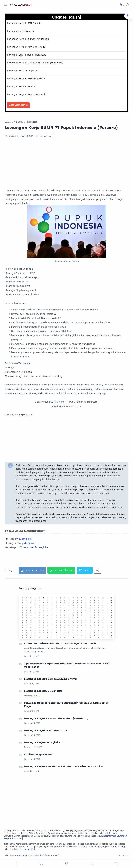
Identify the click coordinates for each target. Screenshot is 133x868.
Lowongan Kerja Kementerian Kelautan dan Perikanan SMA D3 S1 (63, 766)
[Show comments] (117, 864)
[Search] (127, 5)
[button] (122, 5)
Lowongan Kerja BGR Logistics (42, 742)
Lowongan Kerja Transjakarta (23, 71)
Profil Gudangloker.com (39, 754)
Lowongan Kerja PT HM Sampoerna (26, 78)
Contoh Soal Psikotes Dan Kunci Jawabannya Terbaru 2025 (60, 643)
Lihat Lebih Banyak (18, 105)
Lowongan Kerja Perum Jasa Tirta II (26, 47)
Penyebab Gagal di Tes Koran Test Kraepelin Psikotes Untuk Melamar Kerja (66, 705)
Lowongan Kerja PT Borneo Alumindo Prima (50, 679)
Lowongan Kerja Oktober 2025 (26, 855)
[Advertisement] (67, 166)
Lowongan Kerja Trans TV (21, 31)
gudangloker (25, 539)
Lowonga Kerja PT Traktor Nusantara (27, 55)
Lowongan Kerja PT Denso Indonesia (27, 94)
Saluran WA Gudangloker (35, 547)
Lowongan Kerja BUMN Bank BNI (25, 23)
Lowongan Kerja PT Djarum (22, 86)
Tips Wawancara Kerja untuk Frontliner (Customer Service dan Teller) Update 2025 (67, 665)
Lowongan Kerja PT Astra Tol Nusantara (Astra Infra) (35, 63)
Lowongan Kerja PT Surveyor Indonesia (28, 39)
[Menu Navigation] (6, 5)
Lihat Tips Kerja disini (25, 849)
